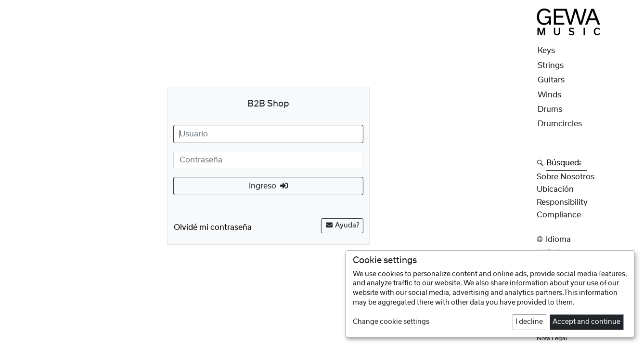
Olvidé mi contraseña (213, 227)
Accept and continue (586, 322)
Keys (546, 51)
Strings (551, 66)
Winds (549, 95)
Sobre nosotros (566, 177)
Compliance (559, 215)
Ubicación (555, 189)
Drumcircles (560, 124)
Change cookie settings (391, 322)
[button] (587, 239)
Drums (550, 109)
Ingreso (268, 186)
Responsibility (562, 202)
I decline (529, 322)
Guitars (551, 80)
